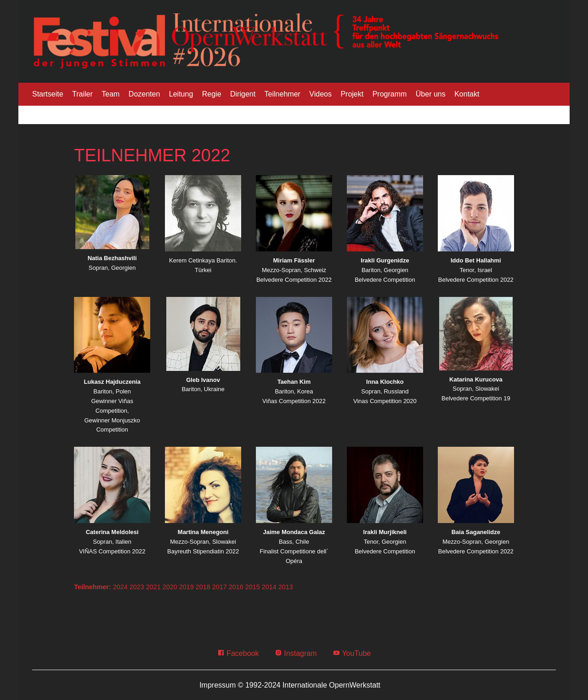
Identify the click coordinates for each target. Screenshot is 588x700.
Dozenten (144, 94)
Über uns (431, 94)
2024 (120, 587)
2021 (153, 587)
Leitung (181, 94)
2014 (269, 587)
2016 (236, 587)
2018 (203, 587)
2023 (137, 587)
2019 (187, 587)
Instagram (296, 653)
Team (110, 94)
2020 (170, 587)
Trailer (82, 94)
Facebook (238, 653)
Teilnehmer (283, 94)
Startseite (48, 94)
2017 (220, 587)
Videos (320, 94)
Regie (212, 94)
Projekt (352, 94)
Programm (390, 94)
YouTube (352, 653)
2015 (253, 587)
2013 (286, 587)
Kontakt (467, 94)
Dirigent (243, 94)
